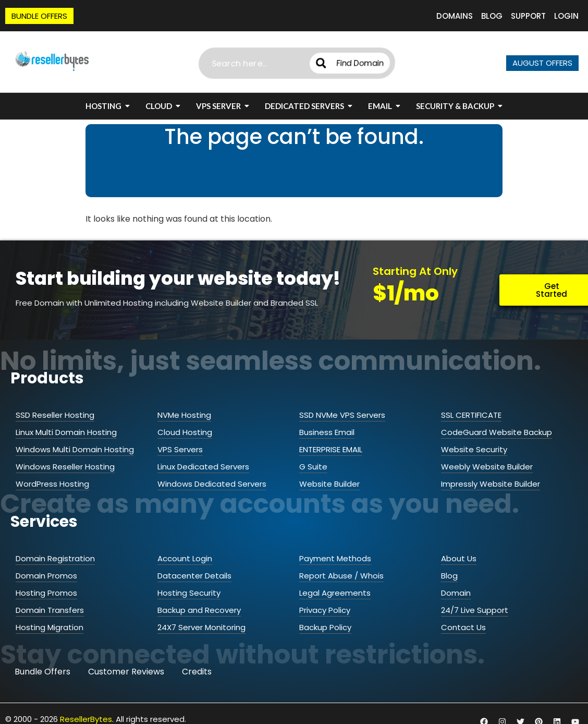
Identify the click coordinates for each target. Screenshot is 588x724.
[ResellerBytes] (52, 62)
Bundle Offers (42, 672)
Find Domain (350, 63)
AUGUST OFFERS (542, 63)
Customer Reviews (126, 672)
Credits (197, 672)
